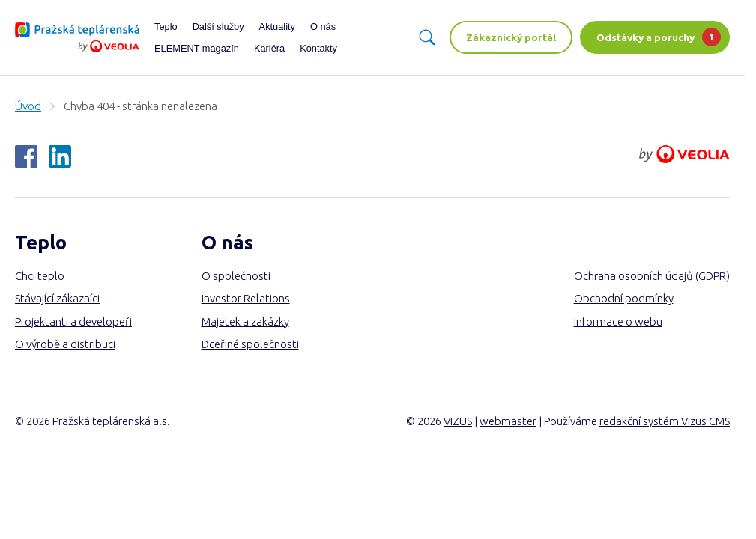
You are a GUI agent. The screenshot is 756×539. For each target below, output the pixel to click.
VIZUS (458, 421)
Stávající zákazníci (57, 298)
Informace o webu (618, 322)
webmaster (508, 421)
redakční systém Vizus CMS (665, 421)
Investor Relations (246, 298)
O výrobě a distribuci (65, 344)
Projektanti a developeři (73, 322)
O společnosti (236, 276)
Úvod (28, 106)
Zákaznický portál (511, 37)
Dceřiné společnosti (250, 344)
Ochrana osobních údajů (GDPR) (652, 276)
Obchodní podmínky (624, 298)
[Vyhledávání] (427, 37)
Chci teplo (40, 276)
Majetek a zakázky (245, 322)
